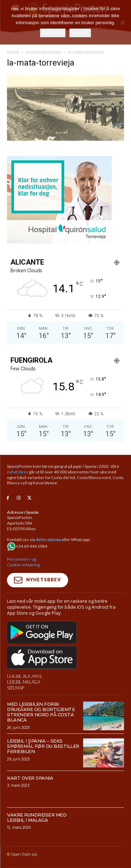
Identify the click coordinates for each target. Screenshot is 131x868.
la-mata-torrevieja (44, 52)
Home (13, 52)
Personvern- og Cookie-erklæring (23, 562)
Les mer (80, 33)
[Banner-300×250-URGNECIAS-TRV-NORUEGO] (59, 242)
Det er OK (53, 33)
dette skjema (48, 539)
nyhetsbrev (18, 472)
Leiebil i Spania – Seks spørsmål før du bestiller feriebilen (43, 746)
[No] (122, 22)
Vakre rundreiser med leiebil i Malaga (37, 817)
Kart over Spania (30, 778)
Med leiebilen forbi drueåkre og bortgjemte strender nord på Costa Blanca (41, 712)
